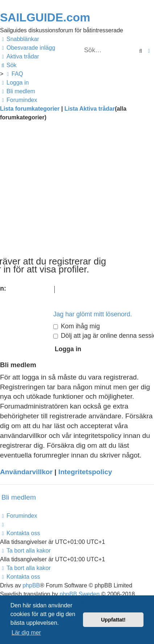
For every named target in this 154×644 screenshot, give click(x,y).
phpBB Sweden (80, 594)
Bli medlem (19, 497)
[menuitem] (28, 48)
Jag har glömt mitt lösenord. (93, 314)
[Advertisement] (77, 192)
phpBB (31, 585)
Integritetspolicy (85, 472)
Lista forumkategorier (30, 109)
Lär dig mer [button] (26, 633)
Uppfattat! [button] (113, 620)
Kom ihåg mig (76, 326)
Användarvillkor (26, 472)
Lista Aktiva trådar (90, 109)
